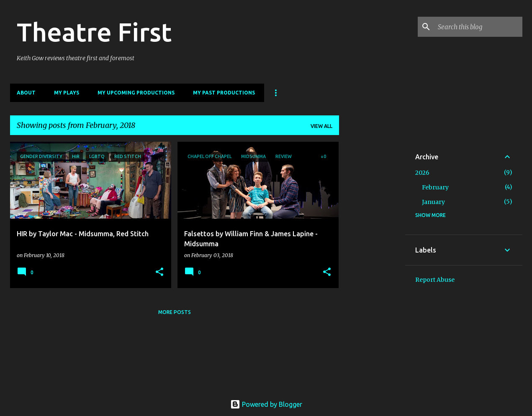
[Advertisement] (372, 267)
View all (321, 126)
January (433, 202)
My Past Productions (224, 93)
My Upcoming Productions (136, 93)
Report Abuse (435, 280)
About (26, 93)
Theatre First (94, 32)
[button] (159, 272)
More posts (175, 312)
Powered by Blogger (266, 404)
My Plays (67, 93)
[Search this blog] (478, 27)
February (435, 187)
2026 (422, 173)
